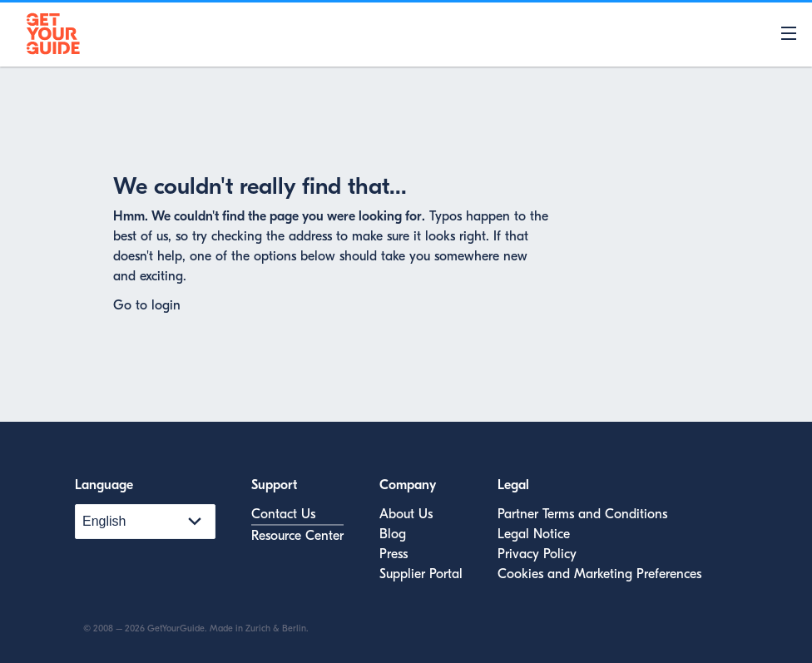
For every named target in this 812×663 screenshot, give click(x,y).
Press (394, 554)
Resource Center (297, 536)
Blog (393, 534)
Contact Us (283, 514)
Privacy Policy (537, 554)
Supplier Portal (421, 574)
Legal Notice (534, 534)
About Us (406, 514)
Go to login (147, 305)
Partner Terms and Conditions (582, 514)
